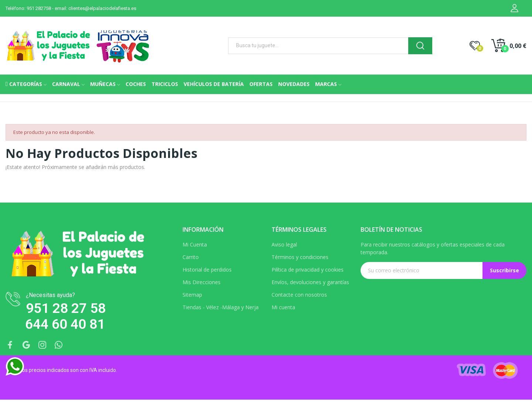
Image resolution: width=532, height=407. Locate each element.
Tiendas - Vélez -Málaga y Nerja (221, 307)
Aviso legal (284, 244)
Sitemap (192, 295)
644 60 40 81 (65, 324)
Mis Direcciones (202, 282)
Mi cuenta (283, 307)
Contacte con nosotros (299, 295)
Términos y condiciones (300, 257)
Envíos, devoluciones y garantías (310, 282)
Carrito (191, 257)
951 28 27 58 (66, 308)
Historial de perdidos (207, 270)
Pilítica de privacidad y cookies (308, 270)
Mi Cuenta (195, 244)
